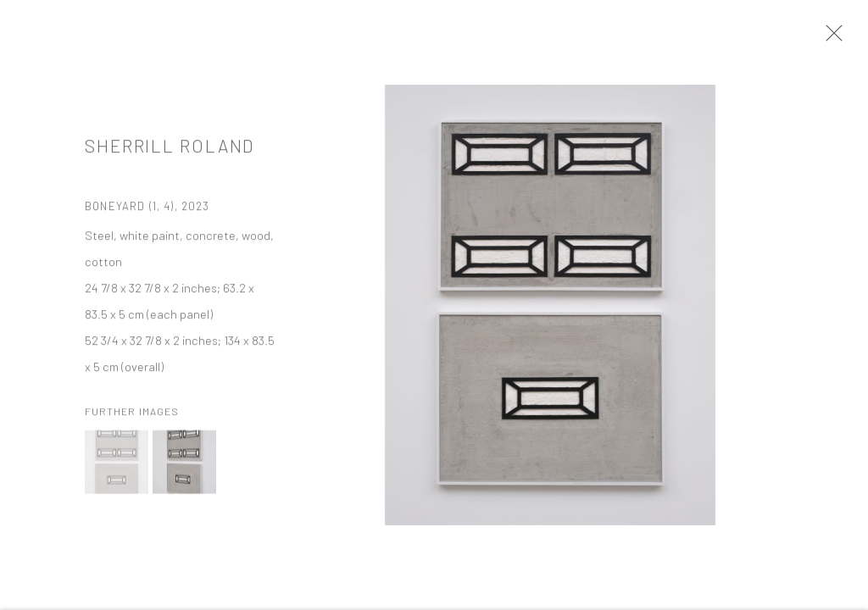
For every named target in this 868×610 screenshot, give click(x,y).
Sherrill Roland (170, 149)
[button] (117, 466)
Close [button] (830, 38)
